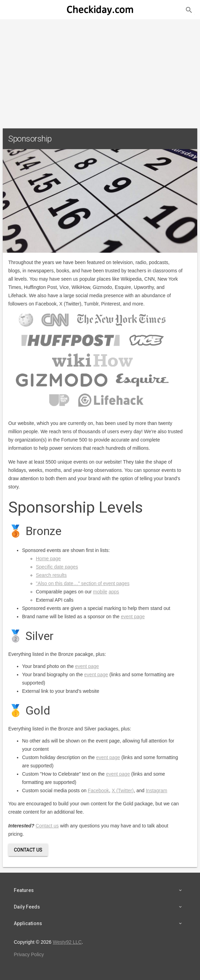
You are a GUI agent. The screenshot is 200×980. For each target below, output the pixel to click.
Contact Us (28, 850)
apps (114, 592)
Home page (48, 559)
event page (133, 617)
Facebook (98, 790)
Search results (51, 575)
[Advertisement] (100, 71)
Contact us (47, 826)
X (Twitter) (123, 790)
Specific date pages (57, 567)
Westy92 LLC (67, 942)
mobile (100, 592)
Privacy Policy (29, 954)
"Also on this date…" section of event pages (83, 583)
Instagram (157, 790)
